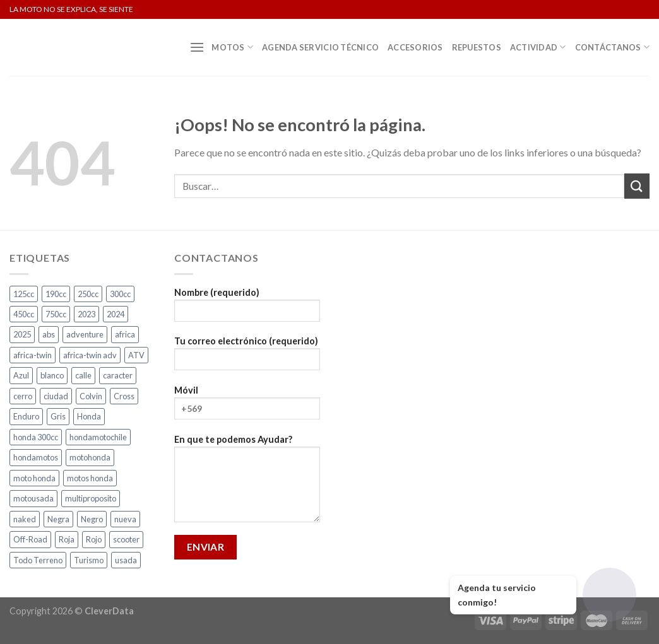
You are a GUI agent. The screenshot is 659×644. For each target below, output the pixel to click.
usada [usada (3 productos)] (126, 560)
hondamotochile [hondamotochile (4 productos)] (98, 437)
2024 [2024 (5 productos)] (116, 314)
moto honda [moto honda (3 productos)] (34, 478)
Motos (232, 47)
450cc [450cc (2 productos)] (24, 314)
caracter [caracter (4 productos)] (118, 375)
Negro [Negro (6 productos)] (92, 519)
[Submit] (637, 186)
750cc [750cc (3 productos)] (56, 314)
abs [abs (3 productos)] (49, 334)
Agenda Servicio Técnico (320, 47)
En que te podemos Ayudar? (247, 483)
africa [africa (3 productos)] (125, 334)
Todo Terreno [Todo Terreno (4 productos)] (38, 560)
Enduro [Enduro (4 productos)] (26, 416)
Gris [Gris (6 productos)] (58, 416)
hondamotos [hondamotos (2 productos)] (36, 457)
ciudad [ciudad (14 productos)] (56, 396)
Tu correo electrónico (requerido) (247, 357)
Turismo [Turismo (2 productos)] (89, 560)
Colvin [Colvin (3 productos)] (91, 396)
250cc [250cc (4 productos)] (88, 294)
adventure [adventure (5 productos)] (85, 334)
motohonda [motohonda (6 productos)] (90, 457)
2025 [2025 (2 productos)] (22, 334)
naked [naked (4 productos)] (25, 519)
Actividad (538, 47)
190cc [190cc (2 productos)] (56, 294)
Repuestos (477, 47)
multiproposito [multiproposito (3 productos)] (91, 498)
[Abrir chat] (609, 594)
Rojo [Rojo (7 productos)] (94, 539)
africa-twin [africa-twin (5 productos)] (33, 355)
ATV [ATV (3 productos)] (136, 355)
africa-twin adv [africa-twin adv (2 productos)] (90, 355)
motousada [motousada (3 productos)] (33, 498)
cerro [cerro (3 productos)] (23, 396)
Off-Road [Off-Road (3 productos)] (30, 539)
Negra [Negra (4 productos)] (58, 519)
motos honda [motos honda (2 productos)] (90, 478)
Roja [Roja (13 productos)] (67, 539)
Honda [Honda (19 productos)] (89, 416)
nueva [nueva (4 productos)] (125, 519)
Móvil (247, 407)
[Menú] (197, 47)
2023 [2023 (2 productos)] (86, 314)
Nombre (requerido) (247, 309)
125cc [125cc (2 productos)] (24, 294)
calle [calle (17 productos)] (83, 375)
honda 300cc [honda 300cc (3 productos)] (36, 437)
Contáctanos (612, 47)
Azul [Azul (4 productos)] (21, 375)
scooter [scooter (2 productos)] (126, 539)
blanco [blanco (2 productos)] (52, 375)
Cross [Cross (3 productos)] (124, 396)
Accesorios (415, 47)
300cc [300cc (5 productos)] (120, 294)
